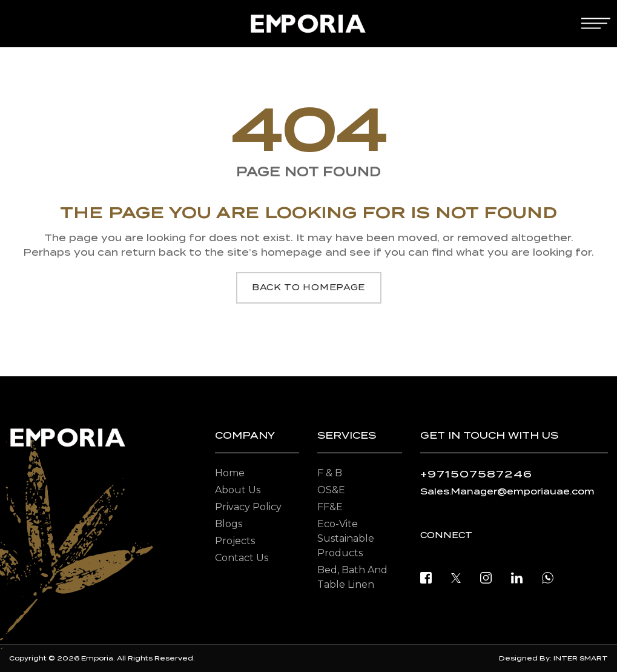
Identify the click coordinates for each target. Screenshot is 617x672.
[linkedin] (517, 577)
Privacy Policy (248, 507)
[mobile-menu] (596, 23)
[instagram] (486, 577)
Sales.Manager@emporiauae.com (507, 491)
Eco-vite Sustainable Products (346, 538)
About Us (238, 490)
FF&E (330, 507)
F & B (330, 473)
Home (230, 473)
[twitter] (456, 577)
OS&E (331, 490)
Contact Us (242, 558)
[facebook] (426, 577)
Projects (235, 541)
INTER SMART (581, 658)
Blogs (229, 524)
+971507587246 (476, 474)
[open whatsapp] (548, 577)
